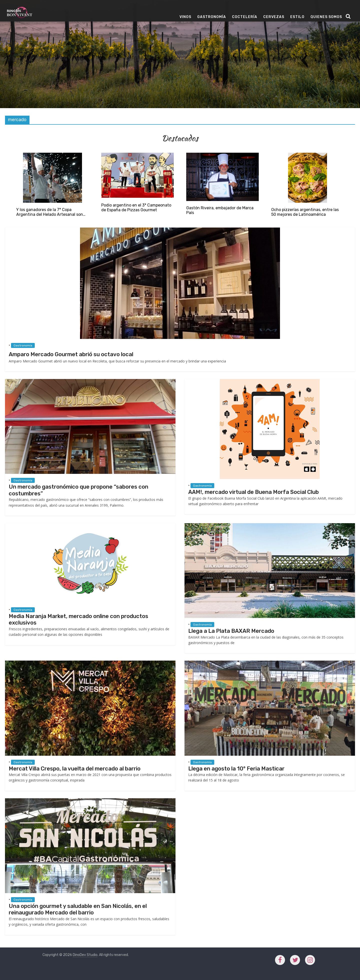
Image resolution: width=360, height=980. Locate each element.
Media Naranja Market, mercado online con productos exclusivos (78, 619)
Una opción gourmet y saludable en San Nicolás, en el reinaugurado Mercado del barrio (78, 909)
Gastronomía (212, 17)
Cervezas (274, 17)
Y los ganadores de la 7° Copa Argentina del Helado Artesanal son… (51, 212)
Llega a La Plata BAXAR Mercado (231, 631)
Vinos (185, 17)
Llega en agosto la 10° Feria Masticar (236, 769)
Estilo (297, 17)
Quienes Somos (326, 17)
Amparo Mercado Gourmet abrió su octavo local (71, 354)
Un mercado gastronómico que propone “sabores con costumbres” (78, 490)
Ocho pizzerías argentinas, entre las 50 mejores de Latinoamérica (305, 212)
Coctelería (245, 17)
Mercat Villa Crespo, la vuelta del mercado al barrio (75, 769)
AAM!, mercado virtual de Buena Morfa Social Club (253, 492)
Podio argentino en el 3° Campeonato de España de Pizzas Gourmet (136, 208)
